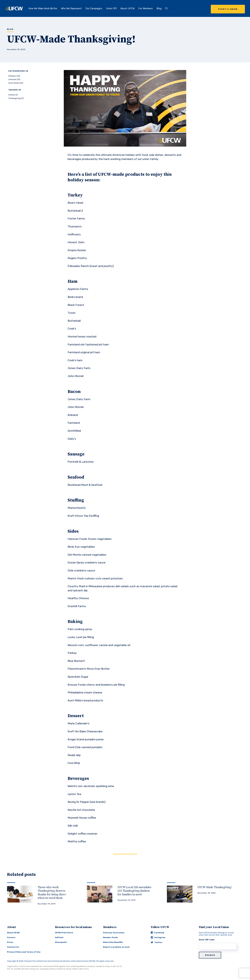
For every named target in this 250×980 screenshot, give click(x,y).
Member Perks (110, 937)
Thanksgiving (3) (16, 98)
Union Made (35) (16, 83)
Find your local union (114, 933)
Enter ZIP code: (207, 940)
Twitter (157, 942)
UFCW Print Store (64, 933)
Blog (159, 8)
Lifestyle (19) (14, 79)
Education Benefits (113, 942)
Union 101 (111, 8)
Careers (11, 937)
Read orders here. (81, 969)
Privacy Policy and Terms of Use (24, 952)
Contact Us (13, 947)
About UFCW (127, 8)
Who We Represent (71, 8)
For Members (146, 8)
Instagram (158, 937)
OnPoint (59, 937)
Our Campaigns (94, 8)
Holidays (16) (14, 76)
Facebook (158, 933)
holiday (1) (13, 95)
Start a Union (228, 9)
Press (10, 942)
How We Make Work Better (43, 8)
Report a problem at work (116, 947)
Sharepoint (61, 942)
